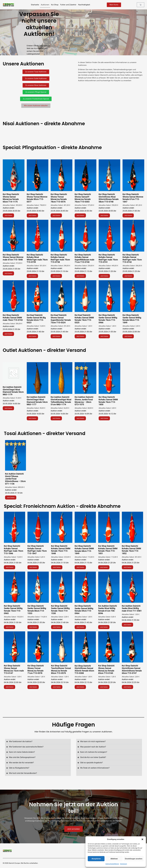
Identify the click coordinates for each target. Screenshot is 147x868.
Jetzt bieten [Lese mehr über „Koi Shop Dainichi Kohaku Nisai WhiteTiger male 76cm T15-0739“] (32, 276)
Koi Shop (55, 5)
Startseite (35, 5)
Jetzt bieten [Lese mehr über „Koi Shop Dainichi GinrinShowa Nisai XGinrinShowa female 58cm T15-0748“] (104, 215)
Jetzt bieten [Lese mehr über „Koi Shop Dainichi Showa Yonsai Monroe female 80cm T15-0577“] (32, 215)
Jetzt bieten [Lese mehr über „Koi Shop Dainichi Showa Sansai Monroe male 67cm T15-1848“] (8, 273)
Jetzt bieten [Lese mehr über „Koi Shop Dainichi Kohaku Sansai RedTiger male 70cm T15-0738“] (56, 276)
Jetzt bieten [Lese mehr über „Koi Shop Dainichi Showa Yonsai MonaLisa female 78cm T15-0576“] (56, 215)
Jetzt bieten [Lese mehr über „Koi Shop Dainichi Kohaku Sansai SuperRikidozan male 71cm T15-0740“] (80, 276)
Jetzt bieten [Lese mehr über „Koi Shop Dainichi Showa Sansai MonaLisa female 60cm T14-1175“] (8, 215)
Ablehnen (114, 859)
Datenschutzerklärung (112, 864)
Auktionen (45, 5)
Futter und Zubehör (68, 5)
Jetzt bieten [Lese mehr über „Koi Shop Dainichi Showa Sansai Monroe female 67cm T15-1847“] (128, 215)
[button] (142, 839)
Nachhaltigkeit (84, 5)
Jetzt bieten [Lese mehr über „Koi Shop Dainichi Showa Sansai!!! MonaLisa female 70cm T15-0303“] (80, 215)
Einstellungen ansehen (134, 859)
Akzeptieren (96, 859)
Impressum (123, 864)
